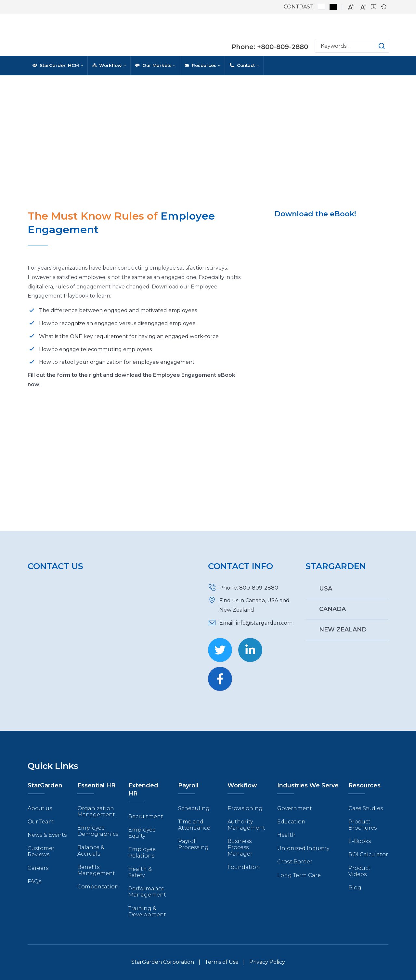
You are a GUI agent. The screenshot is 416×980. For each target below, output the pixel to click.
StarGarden (45, 785)
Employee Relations (142, 852)
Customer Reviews (41, 851)
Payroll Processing (193, 844)
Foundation (244, 867)
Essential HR (96, 785)
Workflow (242, 785)
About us (40, 808)
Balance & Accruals (91, 850)
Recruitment (146, 816)
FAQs (34, 881)
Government (295, 808)
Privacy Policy (267, 962)
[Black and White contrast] (333, 7)
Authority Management (246, 825)
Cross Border (295, 862)
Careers (38, 868)
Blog (355, 888)
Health (286, 835)
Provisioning (245, 808)
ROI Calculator (368, 854)
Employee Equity (142, 833)
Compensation (98, 887)
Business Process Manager (240, 847)
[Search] (352, 46)
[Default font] (383, 7)
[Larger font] (351, 7)
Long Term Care (299, 875)
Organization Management (96, 811)
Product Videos (359, 871)
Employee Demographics (98, 831)
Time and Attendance (194, 825)
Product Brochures (363, 825)
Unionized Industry (303, 848)
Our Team (41, 822)
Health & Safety (140, 872)
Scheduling (194, 808)
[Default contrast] (321, 7)
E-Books (360, 841)
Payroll (188, 785)
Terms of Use (222, 962)
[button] (375, 46)
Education (291, 822)
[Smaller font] (363, 7)
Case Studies (366, 808)
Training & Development (147, 911)
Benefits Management (96, 870)
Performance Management (147, 892)
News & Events (47, 835)
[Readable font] (374, 7)
